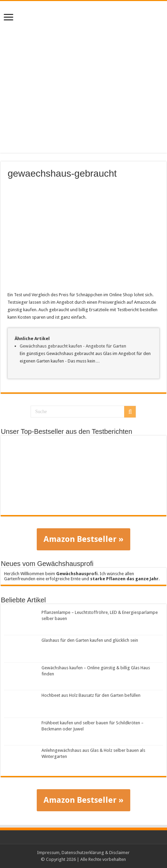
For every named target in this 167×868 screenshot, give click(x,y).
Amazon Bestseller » (83, 539)
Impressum (48, 853)
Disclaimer (119, 853)
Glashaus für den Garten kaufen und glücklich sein (90, 640)
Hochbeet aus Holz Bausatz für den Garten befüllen (91, 695)
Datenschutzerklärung (83, 853)
